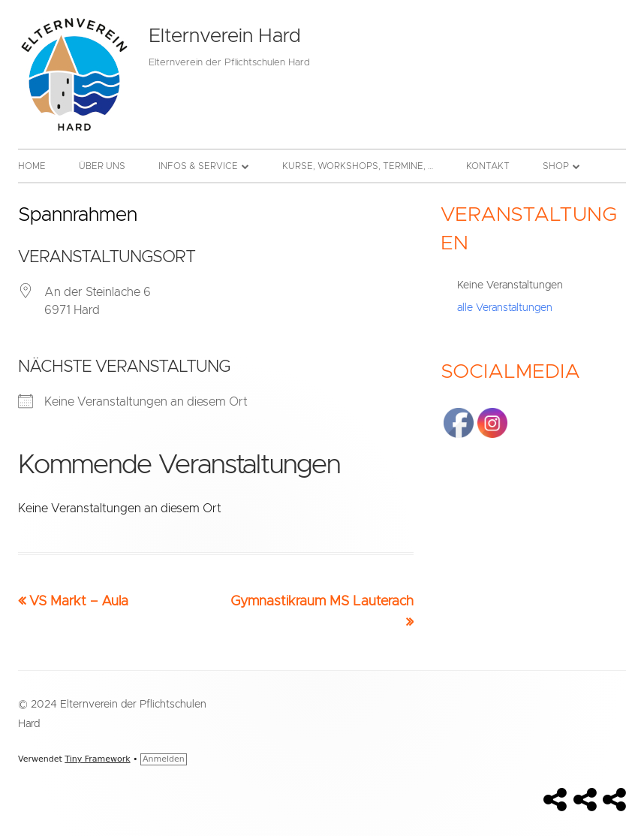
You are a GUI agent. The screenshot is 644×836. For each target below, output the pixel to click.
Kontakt (488, 166)
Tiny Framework (97, 759)
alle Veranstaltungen (505, 308)
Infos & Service (198, 166)
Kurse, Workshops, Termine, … (358, 166)
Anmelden (164, 759)
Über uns (102, 166)
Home (32, 166)
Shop (556, 166)
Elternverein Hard (224, 36)
